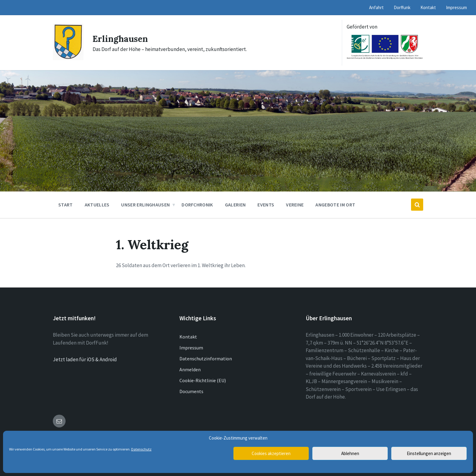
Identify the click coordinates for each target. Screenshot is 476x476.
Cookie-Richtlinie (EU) (203, 380)
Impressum (191, 348)
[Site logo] (68, 58)
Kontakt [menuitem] (428, 7)
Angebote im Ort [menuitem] (335, 205)
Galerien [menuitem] (235, 205)
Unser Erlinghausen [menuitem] (145, 205)
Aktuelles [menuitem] (97, 205)
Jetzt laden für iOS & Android (85, 359)
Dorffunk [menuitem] (402, 7)
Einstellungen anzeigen (429, 453)
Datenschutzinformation (206, 359)
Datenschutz (141, 449)
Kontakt (188, 337)
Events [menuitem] (266, 205)
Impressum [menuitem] (456, 7)
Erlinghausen (122, 39)
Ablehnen (350, 453)
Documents (191, 391)
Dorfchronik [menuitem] (197, 205)
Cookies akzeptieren (271, 453)
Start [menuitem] (66, 205)
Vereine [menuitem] (295, 205)
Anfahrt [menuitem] (376, 7)
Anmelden (190, 369)
